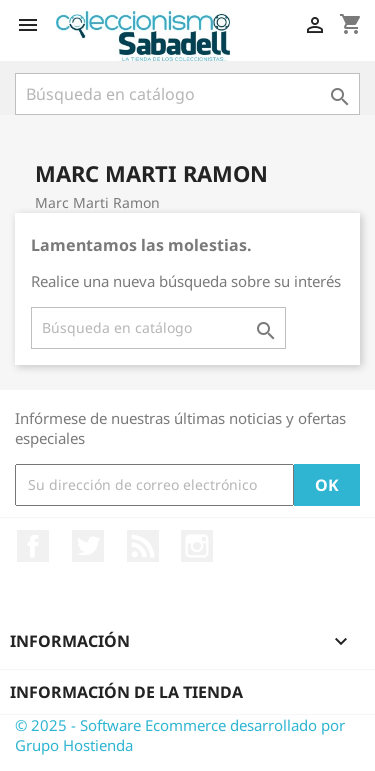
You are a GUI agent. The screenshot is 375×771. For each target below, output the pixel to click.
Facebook (33, 546)
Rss (143, 546)
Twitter (88, 546)
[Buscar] (187, 94)
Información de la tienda (126, 692)
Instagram (197, 546)
